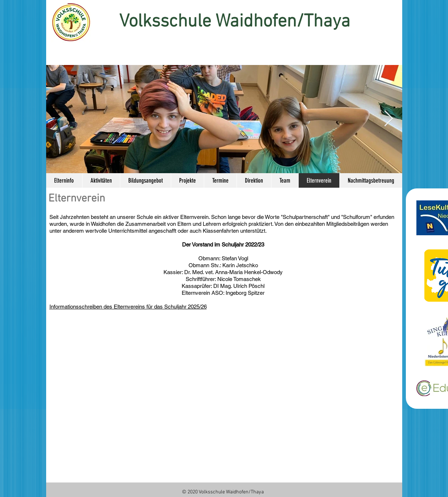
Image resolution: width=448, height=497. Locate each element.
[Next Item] (389, 119)
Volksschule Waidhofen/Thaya (235, 22)
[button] (145, 180)
